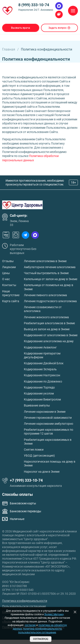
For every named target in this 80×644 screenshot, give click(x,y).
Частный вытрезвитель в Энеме (46, 273)
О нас (6, 279)
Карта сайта (11, 301)
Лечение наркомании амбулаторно (49, 424)
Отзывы (8, 261)
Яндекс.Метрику (54, 614)
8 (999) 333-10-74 (34, 5)
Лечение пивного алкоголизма (45, 295)
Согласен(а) (41, 639)
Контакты (9, 285)
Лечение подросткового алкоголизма (50, 301)
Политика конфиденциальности (25, 601)
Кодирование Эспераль (40, 369)
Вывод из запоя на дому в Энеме (47, 329)
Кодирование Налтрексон (42, 375)
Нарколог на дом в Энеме (42, 472)
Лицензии (9, 267)
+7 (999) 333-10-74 (26, 480)
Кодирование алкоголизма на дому (49, 341)
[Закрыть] (75, 612)
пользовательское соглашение (37, 632)
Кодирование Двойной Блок (44, 363)
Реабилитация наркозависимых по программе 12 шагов (49, 432)
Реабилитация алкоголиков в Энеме (49, 323)
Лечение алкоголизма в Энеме (45, 261)
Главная (9, 49)
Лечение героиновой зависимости (48, 418)
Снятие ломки (34, 450)
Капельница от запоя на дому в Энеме (51, 279)
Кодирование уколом (39, 393)
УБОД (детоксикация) (39, 456)
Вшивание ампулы (37, 405)
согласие (30, 625)
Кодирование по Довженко (43, 381)
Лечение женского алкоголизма (46, 317)
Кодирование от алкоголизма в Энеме (51, 335)
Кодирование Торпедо (39, 387)
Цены (6, 273)
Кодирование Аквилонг (40, 347)
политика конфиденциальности (42, 629)
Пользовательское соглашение (24, 606)
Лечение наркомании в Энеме (45, 412)
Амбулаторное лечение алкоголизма (50, 267)
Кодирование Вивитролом (42, 399)
